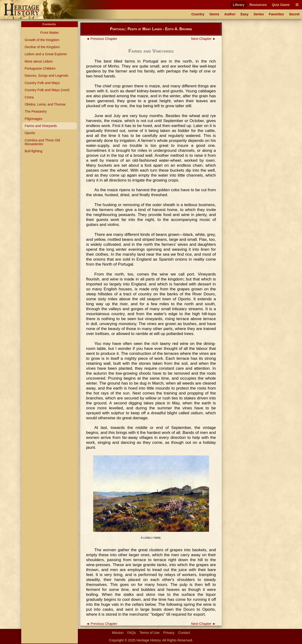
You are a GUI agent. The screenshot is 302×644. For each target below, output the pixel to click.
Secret (294, 14)
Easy (245, 14)
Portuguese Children (40, 68)
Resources (258, 5)
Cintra (29, 97)
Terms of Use (150, 633)
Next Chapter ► (203, 39)
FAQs (132, 633)
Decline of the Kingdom (42, 47)
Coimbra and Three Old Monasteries (42, 142)
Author (230, 14)
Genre (214, 14)
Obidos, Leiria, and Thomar (45, 104)
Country (198, 14)
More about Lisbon (39, 61)
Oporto (30, 133)
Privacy (169, 633)
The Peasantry (36, 111)
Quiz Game (281, 5)
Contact (184, 633)
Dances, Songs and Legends (46, 76)
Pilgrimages (33, 119)
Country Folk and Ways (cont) (47, 90)
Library (239, 5)
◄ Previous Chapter (102, 39)
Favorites (277, 14)
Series (259, 14)
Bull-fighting (33, 151)
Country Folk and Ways (42, 83)
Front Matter (50, 33)
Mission (118, 633)
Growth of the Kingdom (42, 40)
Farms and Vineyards (41, 126)
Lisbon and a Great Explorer (46, 54)
